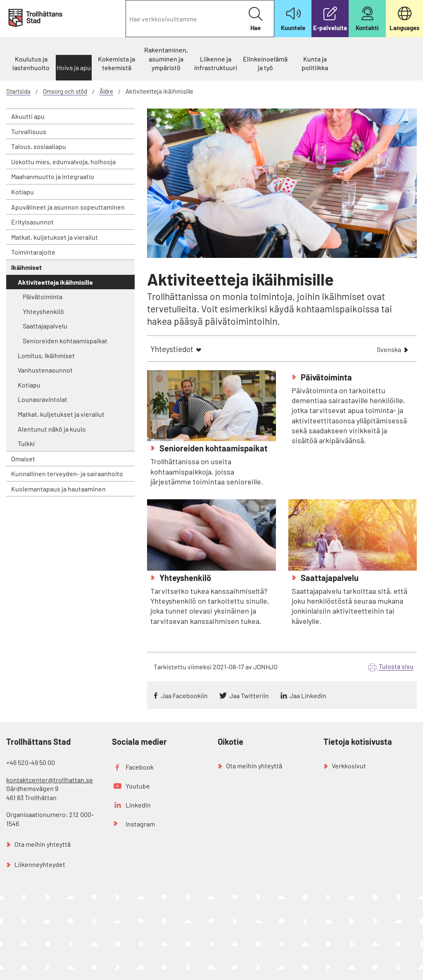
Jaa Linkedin (308, 695)
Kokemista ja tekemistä (116, 63)
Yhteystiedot (172, 349)
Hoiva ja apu (74, 67)
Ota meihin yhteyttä (43, 844)
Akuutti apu (28, 116)
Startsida (18, 91)
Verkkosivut (349, 766)
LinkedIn (138, 805)
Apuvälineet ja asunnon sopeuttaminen (68, 207)
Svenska (389, 350)
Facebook (140, 767)
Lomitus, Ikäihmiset (46, 355)
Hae (255, 19)
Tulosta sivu (396, 666)
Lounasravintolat (43, 399)
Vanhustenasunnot (45, 370)
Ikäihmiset (26, 267)
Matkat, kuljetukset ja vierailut (55, 237)
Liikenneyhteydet (40, 864)
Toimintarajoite (33, 252)
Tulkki (26, 443)
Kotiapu (23, 192)
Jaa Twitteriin (249, 695)
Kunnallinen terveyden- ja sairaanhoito (67, 473)
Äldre (106, 91)
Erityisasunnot (32, 222)
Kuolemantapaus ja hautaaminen (58, 489)
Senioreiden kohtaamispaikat (65, 341)
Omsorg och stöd (65, 91)
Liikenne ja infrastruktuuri (216, 63)
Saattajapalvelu (45, 326)
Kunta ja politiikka (315, 63)
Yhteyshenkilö (43, 311)
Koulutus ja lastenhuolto (31, 63)
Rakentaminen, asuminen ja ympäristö (166, 59)
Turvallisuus (29, 131)
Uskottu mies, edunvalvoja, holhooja (63, 162)
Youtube (138, 786)
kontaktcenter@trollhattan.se (50, 780)
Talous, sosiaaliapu (39, 146)
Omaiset (23, 459)
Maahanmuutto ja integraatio (53, 176)
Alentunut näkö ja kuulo (52, 429)
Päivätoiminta (43, 296)
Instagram (140, 824)
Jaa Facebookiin (184, 695)
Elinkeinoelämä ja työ (265, 63)
